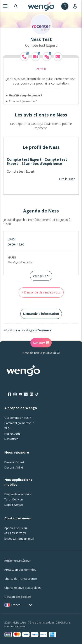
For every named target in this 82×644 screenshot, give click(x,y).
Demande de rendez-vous (41, 292)
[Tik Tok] (37, 394)
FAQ (7, 428)
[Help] (65, 6)
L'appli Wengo (14, 505)
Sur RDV (41, 343)
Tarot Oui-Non (14, 499)
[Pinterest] (31, 394)
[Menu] (5, 6)
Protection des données (20, 570)
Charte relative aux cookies (23, 588)
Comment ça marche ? (23, 101)
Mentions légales (15, 626)
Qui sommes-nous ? (17, 418)
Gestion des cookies (18, 597)
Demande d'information (41, 314)
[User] (76, 6)
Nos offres (11, 439)
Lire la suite (67, 179)
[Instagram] (15, 394)
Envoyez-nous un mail (19, 539)
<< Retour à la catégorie (27, 330)
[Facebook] (10, 394)
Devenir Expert (14, 462)
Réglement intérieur (17, 561)
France (16, 605)
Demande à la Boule (18, 494)
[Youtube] (20, 394)
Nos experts (12, 434)
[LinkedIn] (26, 394)
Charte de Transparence (21, 579)
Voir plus (41, 276)
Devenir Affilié (14, 467)
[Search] (16, 6)
